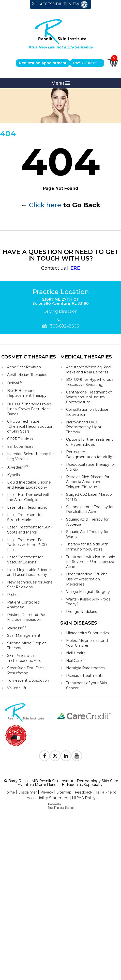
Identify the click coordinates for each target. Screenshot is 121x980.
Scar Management (24, 635)
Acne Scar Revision (24, 367)
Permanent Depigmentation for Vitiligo (90, 454)
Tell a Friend (106, 792)
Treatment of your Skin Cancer (87, 685)
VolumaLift (17, 688)
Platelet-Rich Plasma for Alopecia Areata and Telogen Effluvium (88, 482)
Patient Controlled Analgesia (23, 605)
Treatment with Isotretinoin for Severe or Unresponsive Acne (91, 562)
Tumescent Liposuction (28, 680)
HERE (74, 268)
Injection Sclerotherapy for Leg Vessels (31, 456)
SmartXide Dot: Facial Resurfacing (26, 670)
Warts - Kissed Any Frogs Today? (88, 602)
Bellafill (15, 383)
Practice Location (61, 292)
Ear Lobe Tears (20, 446)
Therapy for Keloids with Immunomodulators (87, 547)
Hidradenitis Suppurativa (87, 633)
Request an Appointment (43, 63)
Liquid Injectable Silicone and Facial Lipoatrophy (29, 485)
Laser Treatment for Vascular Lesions (25, 560)
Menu (61, 83)
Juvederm (18, 467)
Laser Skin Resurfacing (27, 507)
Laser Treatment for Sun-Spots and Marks (29, 530)
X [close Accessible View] (33, 4)
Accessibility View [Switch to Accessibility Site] (64, 4)
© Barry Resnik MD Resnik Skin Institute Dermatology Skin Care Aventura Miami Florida (61, 783)
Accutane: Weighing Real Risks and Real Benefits (89, 370)
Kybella (13, 475)
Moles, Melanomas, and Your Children (87, 643)
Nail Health (76, 653)
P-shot (13, 595)
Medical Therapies (86, 357)
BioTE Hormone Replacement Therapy (27, 393)
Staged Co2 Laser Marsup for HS (89, 497)
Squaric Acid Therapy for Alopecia (87, 522)
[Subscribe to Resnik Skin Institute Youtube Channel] (77, 756)
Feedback (84, 792)
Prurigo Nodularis (81, 612)
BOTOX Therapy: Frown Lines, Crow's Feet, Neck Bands (29, 409)
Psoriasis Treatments (85, 676)
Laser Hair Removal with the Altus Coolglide (29, 497)
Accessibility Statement (48, 798)
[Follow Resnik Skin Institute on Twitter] (55, 756)
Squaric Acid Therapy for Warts (87, 534)
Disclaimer (28, 792)
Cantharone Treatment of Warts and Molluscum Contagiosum (89, 397)
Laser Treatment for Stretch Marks (25, 517)
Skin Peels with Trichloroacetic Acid (24, 658)
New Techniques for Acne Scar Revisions (30, 585)
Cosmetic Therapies (29, 357)
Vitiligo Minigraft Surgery (88, 592)
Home (9, 792)
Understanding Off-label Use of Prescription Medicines (87, 579)
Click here (45, 205)
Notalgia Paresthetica (85, 668)
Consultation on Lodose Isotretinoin (87, 412)
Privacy (47, 792)
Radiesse (17, 628)
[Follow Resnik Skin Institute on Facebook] (44, 756)
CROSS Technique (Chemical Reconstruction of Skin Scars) (30, 426)
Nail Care (74, 661)
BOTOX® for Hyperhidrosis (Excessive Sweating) (90, 382)
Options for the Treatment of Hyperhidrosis (90, 442)
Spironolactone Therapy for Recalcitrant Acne (90, 509)
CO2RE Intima (20, 439)
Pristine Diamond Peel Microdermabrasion (27, 617)
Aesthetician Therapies (27, 375)
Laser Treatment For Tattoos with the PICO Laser (27, 545)
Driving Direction (60, 311)
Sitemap (64, 792)
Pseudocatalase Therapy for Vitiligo (91, 467)
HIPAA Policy (84, 798)
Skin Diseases (79, 623)
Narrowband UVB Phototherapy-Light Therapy (84, 427)
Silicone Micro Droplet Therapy (27, 646)
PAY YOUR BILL (87, 63)
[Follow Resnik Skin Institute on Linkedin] (66, 756)
